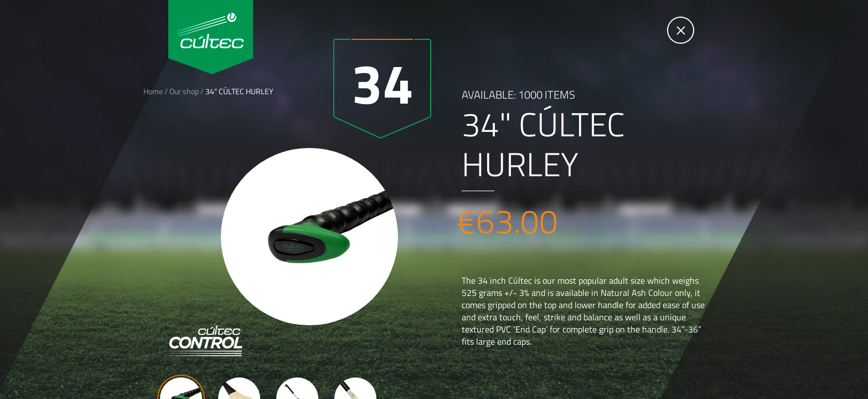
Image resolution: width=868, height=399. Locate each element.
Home (153, 91)
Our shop (184, 91)
